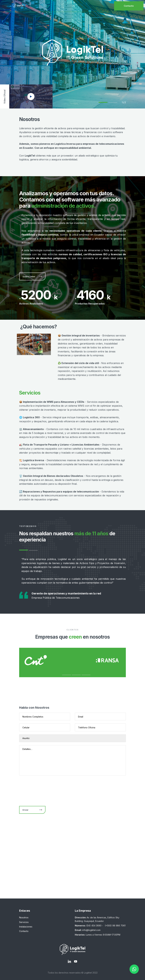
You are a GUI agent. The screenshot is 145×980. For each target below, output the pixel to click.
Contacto (129, 6)
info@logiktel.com (91, 930)
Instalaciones (26, 927)
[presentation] (43, 790)
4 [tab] (86, 675)
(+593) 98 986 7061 (115, 926)
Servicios (24, 922)
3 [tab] (76, 675)
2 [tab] (113, 103)
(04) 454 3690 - (95, 926)
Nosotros (24, 917)
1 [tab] (103, 102)
